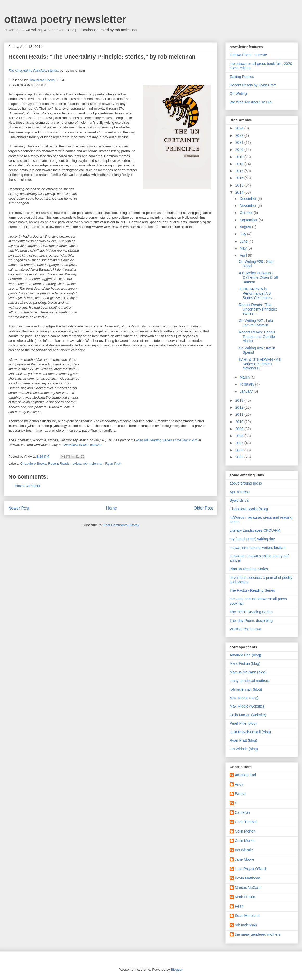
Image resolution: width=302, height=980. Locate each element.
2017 (240, 171)
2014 (240, 192)
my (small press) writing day (252, 539)
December (248, 199)
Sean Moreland (247, 916)
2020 (240, 150)
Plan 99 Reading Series (249, 569)
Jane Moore (244, 859)
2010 (240, 422)
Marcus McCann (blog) (248, 672)
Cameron (242, 812)
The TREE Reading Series (251, 612)
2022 (240, 135)
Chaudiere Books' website (82, 445)
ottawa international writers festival (257, 548)
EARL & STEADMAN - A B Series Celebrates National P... (260, 364)
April (244, 255)
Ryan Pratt (113, 464)
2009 (240, 429)
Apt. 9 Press (240, 492)
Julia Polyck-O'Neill (250, 869)
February (247, 384)
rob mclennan (93, 464)
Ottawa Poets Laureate (248, 55)
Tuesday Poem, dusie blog (251, 621)
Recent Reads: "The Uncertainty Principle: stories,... (258, 309)
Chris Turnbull (246, 822)
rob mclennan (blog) (246, 689)
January (247, 391)
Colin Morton (245, 831)
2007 (240, 443)
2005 (240, 457)
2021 (240, 142)
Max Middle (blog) (244, 698)
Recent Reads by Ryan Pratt (253, 85)
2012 (240, 407)
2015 (240, 185)
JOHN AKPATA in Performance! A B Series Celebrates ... (257, 293)
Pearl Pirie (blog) (243, 723)
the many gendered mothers (258, 934)
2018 (240, 164)
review (76, 464)
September (249, 220)
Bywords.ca (239, 500)
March (245, 377)
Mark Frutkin (245, 897)
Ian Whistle (244, 850)
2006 (240, 450)
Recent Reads (59, 464)
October (247, 213)
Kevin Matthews (248, 878)
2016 (240, 178)
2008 (240, 436)
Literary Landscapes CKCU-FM (255, 530)
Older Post (203, 508)
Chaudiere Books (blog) (249, 509)
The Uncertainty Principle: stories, (34, 70)
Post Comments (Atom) (121, 525)
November (248, 206)
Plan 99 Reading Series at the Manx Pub (167, 440)
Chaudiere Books (42, 80)
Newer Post (19, 508)
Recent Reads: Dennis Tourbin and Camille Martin (257, 337)
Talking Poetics (242, 77)
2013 (240, 400)
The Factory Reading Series (252, 590)
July (243, 234)
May (243, 248)
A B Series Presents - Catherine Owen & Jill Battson (258, 277)
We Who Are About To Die (251, 102)
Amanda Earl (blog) (245, 655)
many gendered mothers (249, 681)
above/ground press (246, 483)
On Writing (238, 94)
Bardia (240, 794)
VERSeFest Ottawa (245, 629)
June (244, 241)
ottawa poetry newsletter (65, 19)
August (246, 227)
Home (112, 508)
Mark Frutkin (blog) (245, 663)
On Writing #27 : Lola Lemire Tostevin (256, 323)
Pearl (239, 906)
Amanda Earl (245, 775)
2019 (240, 157)
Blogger (177, 969)
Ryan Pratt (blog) (243, 740)
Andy (239, 784)
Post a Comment (27, 486)
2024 (240, 128)
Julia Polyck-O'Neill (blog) (250, 732)
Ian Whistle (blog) (244, 749)
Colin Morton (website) (248, 715)
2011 (240, 414)
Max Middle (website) (247, 706)
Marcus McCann (248, 888)
